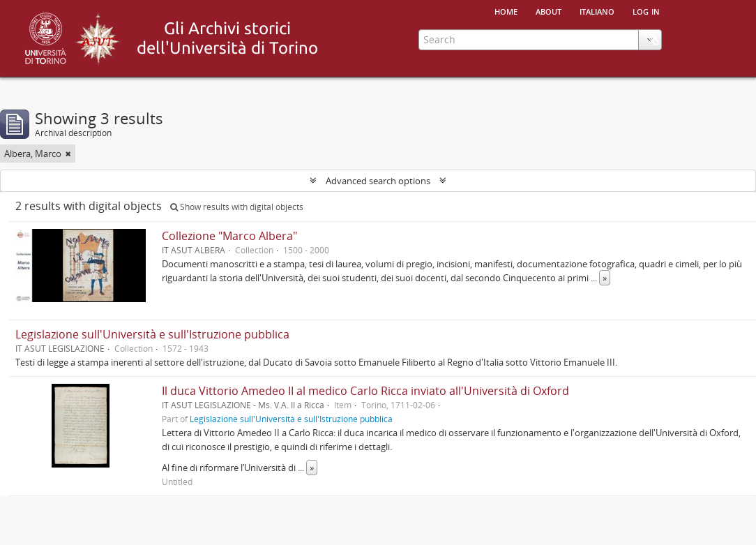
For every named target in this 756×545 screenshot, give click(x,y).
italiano (597, 10)
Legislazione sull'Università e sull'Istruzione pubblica (152, 334)
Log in (646, 10)
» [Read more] (605, 278)
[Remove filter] (68, 154)
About (549, 10)
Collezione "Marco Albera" (229, 236)
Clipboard (652, 38)
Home (506, 10)
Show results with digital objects (237, 207)
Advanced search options (378, 181)
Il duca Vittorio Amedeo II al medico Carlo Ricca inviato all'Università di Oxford (365, 391)
